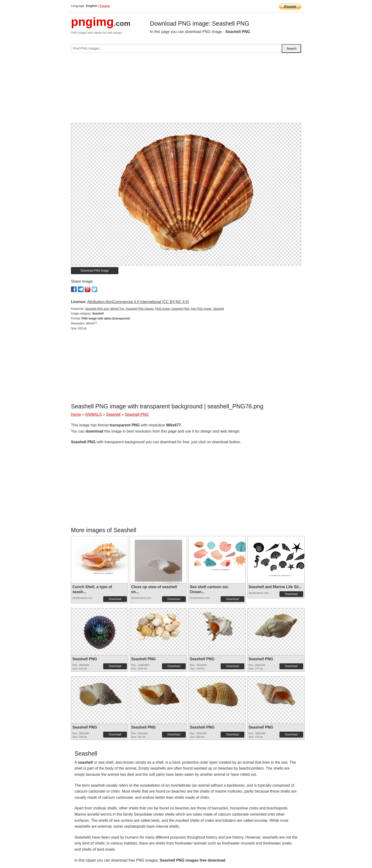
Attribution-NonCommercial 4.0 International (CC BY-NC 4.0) (138, 302)
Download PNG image (95, 271)
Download (115, 599)
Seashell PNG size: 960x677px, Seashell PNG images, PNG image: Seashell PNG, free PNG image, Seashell (154, 309)
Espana (105, 6)
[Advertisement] (186, 90)
